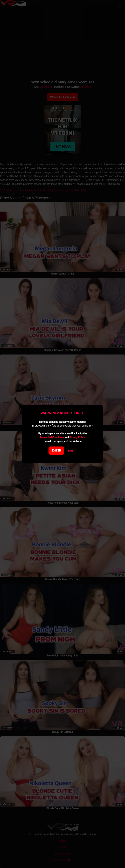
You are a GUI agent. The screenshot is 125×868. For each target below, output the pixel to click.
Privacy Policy (77, 437)
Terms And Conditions (52, 437)
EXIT (71, 451)
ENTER (57, 450)
